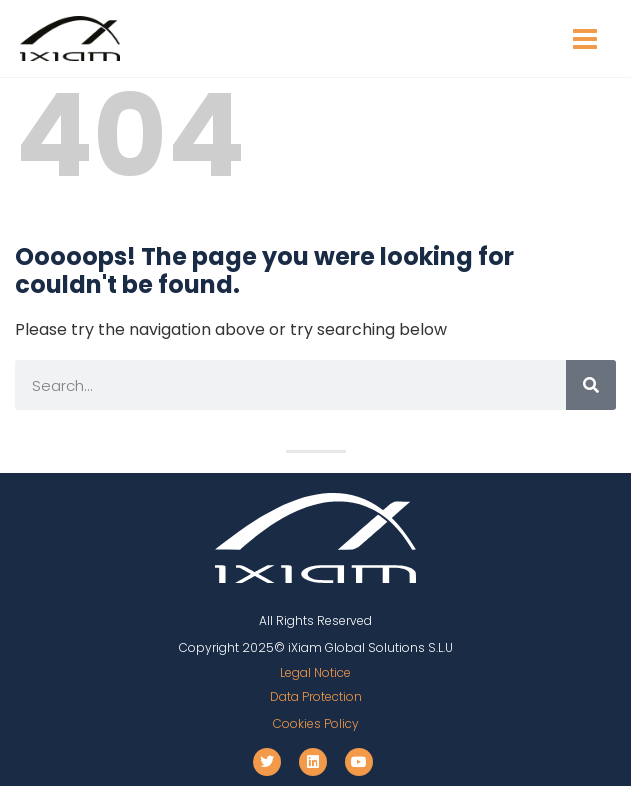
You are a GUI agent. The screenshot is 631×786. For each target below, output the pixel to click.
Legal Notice (315, 672)
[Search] (591, 385)
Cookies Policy (316, 723)
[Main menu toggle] (585, 39)
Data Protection (316, 696)
